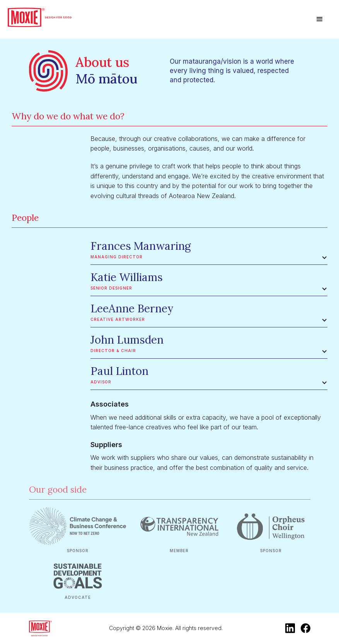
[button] (320, 19)
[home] (40, 17)
